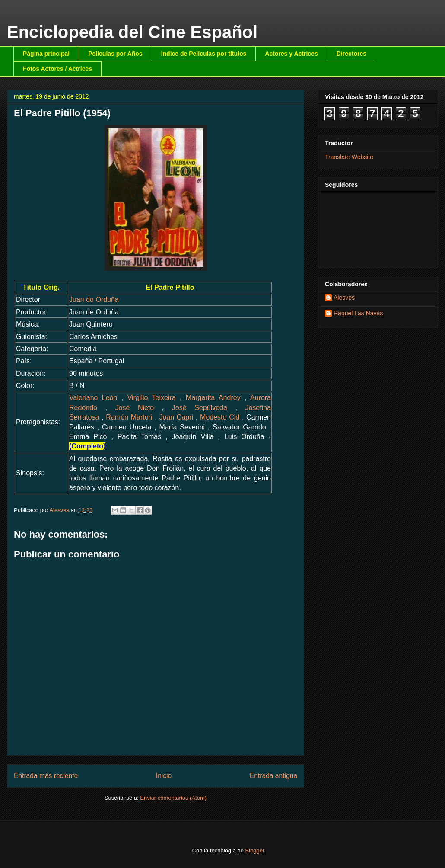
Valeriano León (93, 398)
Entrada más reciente (46, 776)
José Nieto (135, 408)
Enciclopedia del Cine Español (132, 32)
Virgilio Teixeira (152, 398)
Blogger (255, 850)
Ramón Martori (129, 417)
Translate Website (349, 157)
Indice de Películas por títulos (204, 54)
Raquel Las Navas (358, 313)
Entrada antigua (273, 776)
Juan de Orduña (94, 299)
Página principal (46, 54)
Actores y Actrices (291, 54)
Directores (351, 54)
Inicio (164, 776)
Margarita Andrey (213, 398)
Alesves (344, 298)
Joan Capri (176, 417)
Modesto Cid (220, 417)
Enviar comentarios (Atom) (173, 798)
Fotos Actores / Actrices (57, 69)
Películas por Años (115, 54)
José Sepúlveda (200, 408)
